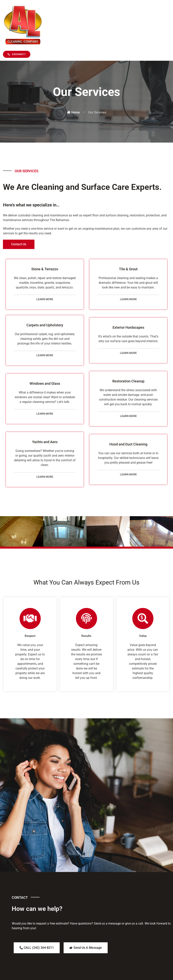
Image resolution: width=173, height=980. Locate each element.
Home (73, 112)
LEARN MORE (45, 299)
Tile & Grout (128, 269)
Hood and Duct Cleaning (128, 444)
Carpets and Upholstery (45, 325)
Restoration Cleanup (128, 381)
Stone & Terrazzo (45, 269)
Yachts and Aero (45, 442)
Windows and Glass (45, 383)
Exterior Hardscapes (128, 327)
